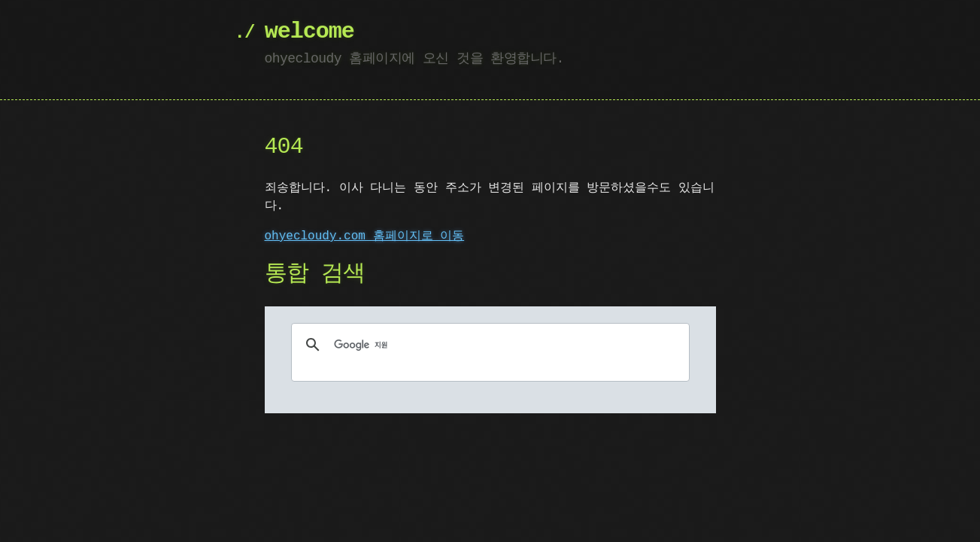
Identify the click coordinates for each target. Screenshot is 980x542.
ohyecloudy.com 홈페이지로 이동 (365, 236)
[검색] (488, 345)
